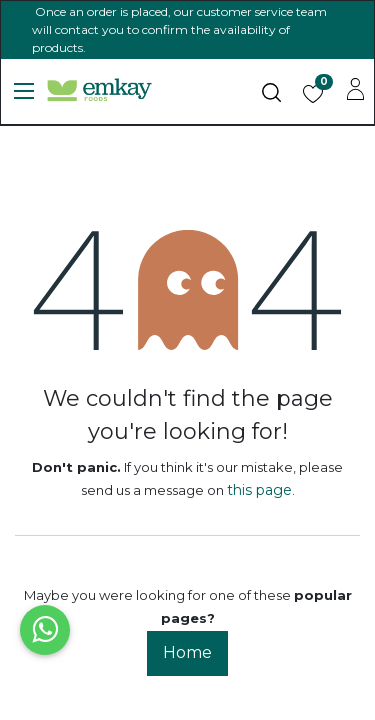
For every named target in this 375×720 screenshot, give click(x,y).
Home (187, 652)
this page (259, 490)
